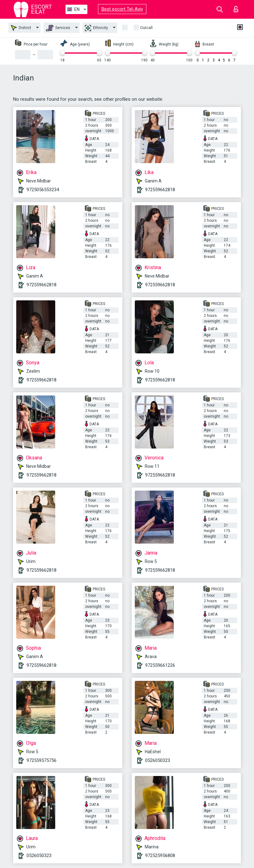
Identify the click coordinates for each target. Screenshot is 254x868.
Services (58, 28)
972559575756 (42, 760)
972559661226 (160, 665)
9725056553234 (43, 190)
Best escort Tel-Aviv (122, 9)
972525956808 (160, 856)
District (21, 28)
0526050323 (158, 760)
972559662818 (160, 190)
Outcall (146, 28)
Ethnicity (96, 28)
